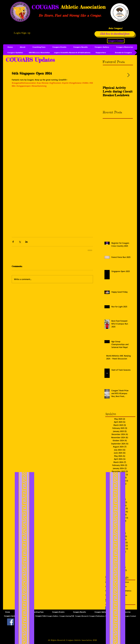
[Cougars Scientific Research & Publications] (71, 53)
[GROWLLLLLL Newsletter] (39, 53)
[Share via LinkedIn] (26, 242)
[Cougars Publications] (97, 616)
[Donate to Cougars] (123, 53)
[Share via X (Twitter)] (20, 242)
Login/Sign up (22, 33)
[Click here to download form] (115, 34)
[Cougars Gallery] (52, 616)
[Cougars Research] (82, 616)
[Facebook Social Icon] (11, 622)
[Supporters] (101, 53)
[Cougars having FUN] (67, 616)
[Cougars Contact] (116, 41)
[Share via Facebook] (13, 242)
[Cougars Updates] (15, 53)
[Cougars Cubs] (41, 616)
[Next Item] (128, 75)
